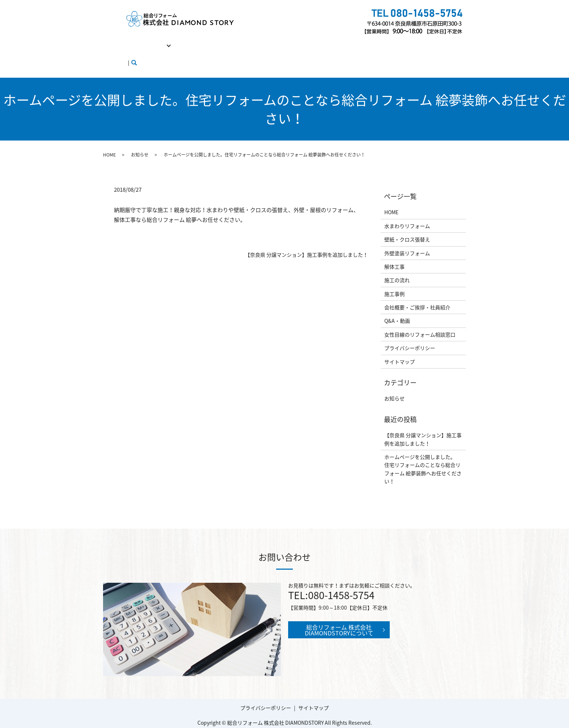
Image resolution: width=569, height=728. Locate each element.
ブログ (197, 52)
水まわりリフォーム (407, 212)
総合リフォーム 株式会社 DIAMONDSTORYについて (339, 616)
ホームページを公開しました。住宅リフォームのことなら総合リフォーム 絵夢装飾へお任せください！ (423, 455)
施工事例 (259, 41)
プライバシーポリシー (410, 334)
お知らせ (140, 141)
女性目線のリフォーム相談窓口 (144, 52)
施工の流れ (226, 41)
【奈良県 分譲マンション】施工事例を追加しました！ (306, 241)
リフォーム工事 (150, 41)
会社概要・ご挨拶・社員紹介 (313, 41)
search (218, 53)
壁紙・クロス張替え (407, 225)
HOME (115, 41)
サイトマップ (400, 348)
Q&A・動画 (369, 41)
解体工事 (193, 41)
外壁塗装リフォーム (407, 239)
